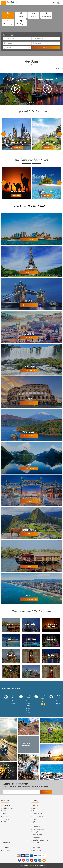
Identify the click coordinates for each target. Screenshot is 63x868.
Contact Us (6, 819)
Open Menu (4, 3)
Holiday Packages (8, 808)
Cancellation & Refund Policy (41, 840)
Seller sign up (7, 850)
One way (7, 35)
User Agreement (38, 835)
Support (35, 819)
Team (4, 822)
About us (35, 805)
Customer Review (38, 816)
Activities (33, 16)
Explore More (17, 147)
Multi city (25, 35)
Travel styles (21, 24)
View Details (59, 69)
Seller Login (6, 848)
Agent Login (36, 848)
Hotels (21, 16)
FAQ (34, 808)
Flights (8, 16)
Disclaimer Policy (38, 837)
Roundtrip (16, 35)
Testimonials (36, 826)
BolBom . (31, 865)
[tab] (8, 15)
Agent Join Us (37, 850)
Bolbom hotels (46, 16)
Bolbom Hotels (7, 805)
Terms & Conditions (38, 829)
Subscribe (46, 792)
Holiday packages (8, 24)
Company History (38, 814)
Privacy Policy (37, 832)
